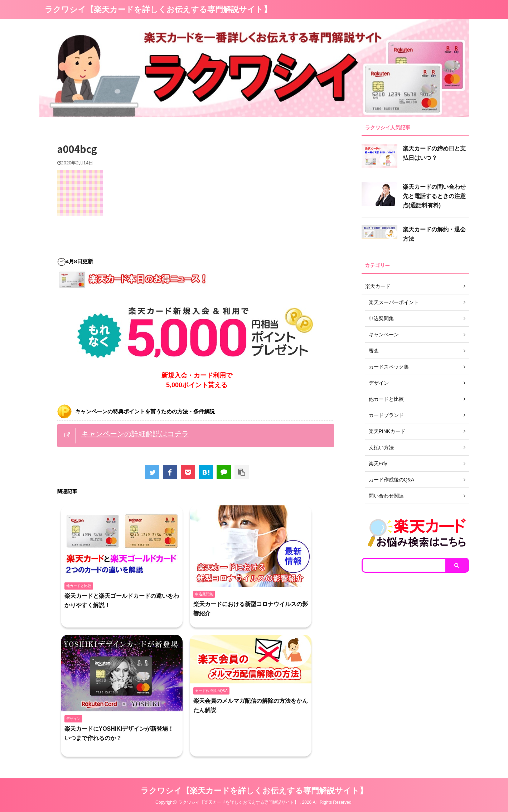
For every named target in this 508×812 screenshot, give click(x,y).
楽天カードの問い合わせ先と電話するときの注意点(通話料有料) (434, 196)
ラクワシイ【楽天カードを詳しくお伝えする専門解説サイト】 (158, 9)
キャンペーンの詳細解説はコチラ (135, 434)
